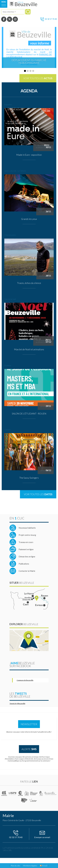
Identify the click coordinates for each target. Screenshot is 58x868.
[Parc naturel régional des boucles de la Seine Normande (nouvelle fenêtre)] (41, 793)
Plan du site (15, 866)
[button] (25, 71)
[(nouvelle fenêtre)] (4, 793)
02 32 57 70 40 (49, 19)
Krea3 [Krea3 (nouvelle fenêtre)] (44, 866)
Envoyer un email (42, 834)
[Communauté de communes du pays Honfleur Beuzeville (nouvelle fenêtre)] (27, 793)
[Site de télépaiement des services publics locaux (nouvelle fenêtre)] (22, 549)
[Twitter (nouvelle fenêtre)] (10, 19)
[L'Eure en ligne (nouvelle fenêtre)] (13, 793)
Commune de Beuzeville (25, 680)
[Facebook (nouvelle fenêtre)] (4, 19)
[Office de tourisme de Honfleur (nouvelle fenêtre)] (24, 800)
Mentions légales (30, 866)
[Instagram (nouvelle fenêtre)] (15, 19)
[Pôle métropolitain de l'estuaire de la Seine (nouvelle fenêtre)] (34, 793)
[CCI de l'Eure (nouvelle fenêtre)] (21, 793)
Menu (4, 2)
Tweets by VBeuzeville (17, 704)
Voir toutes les (38, 78)
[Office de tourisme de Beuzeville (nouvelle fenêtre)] (51, 793)
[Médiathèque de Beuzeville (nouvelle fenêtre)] (33, 800)
